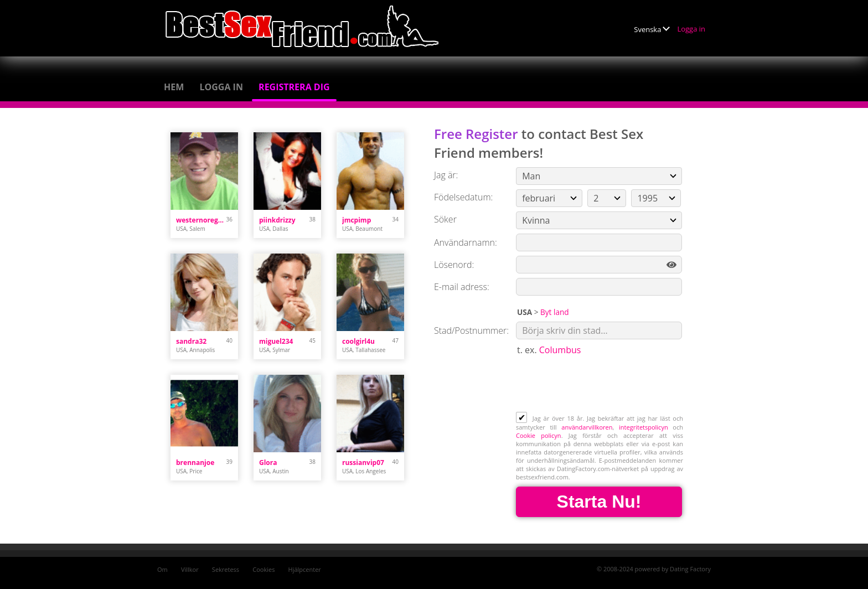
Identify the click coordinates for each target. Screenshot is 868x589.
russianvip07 (363, 463)
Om (162, 569)
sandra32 (191, 341)
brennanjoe (195, 463)
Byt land (555, 312)
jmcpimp (356, 220)
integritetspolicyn (644, 427)
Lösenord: (454, 265)
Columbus (560, 350)
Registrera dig (294, 87)
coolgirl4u (358, 341)
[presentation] (600, 385)
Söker (445, 219)
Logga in (691, 29)
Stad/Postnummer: (471, 330)
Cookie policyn (539, 435)
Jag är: (446, 175)
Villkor (190, 569)
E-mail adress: (462, 287)
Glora (268, 463)
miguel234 (276, 341)
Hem (174, 87)
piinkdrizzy (277, 220)
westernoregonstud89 (201, 220)
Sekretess (226, 569)
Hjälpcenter (305, 569)
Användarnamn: (466, 242)
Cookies (263, 569)
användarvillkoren (587, 427)
